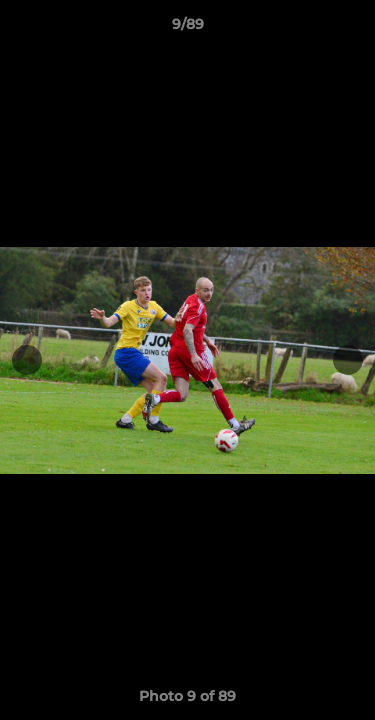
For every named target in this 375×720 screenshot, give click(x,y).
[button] (351, 29)
